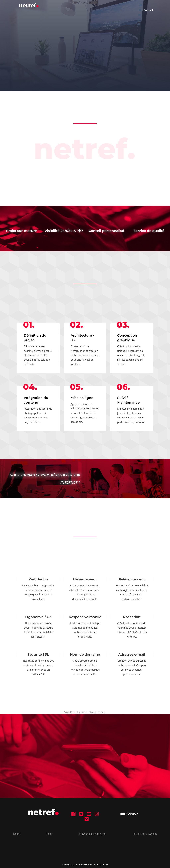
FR (95, 864)
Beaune (102, 712)
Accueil (67, 712)
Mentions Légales (84, 864)
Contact (148, 10)
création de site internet (85, 712)
